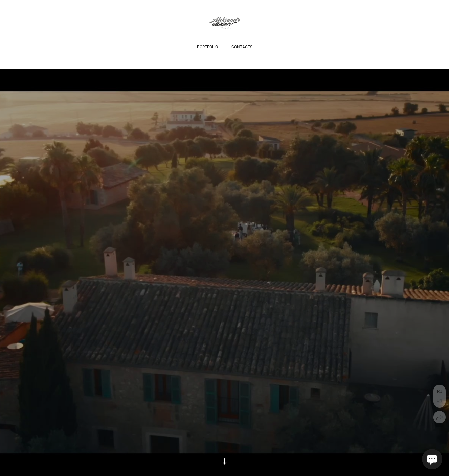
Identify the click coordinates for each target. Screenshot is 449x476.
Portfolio (207, 47)
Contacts (242, 47)
